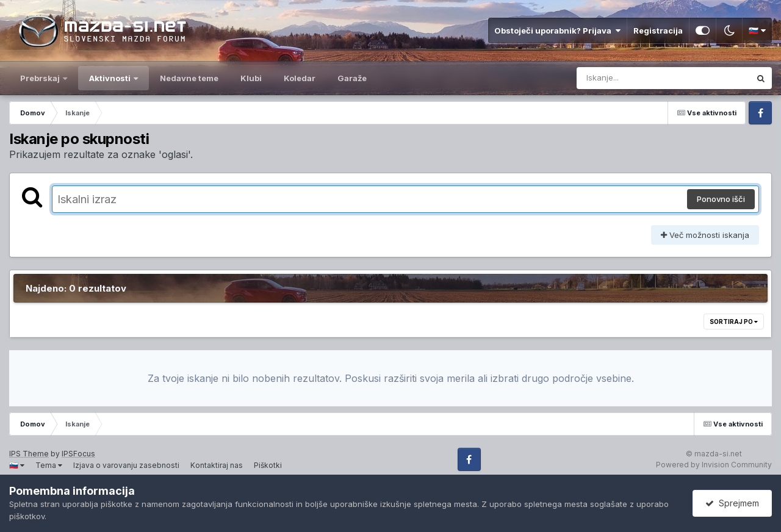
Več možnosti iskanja (705, 235)
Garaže (352, 78)
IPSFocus (78, 454)
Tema (49, 465)
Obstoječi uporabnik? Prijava (557, 31)
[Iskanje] (638, 78)
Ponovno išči (721, 199)
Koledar (300, 78)
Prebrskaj (41, 78)
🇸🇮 (757, 31)
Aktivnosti (111, 78)
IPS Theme (29, 454)
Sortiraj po (734, 322)
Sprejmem (732, 503)
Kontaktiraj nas (217, 465)
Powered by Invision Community (714, 465)
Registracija (658, 31)
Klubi (251, 78)
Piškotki (268, 465)
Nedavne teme (189, 78)
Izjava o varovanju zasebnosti (126, 465)
